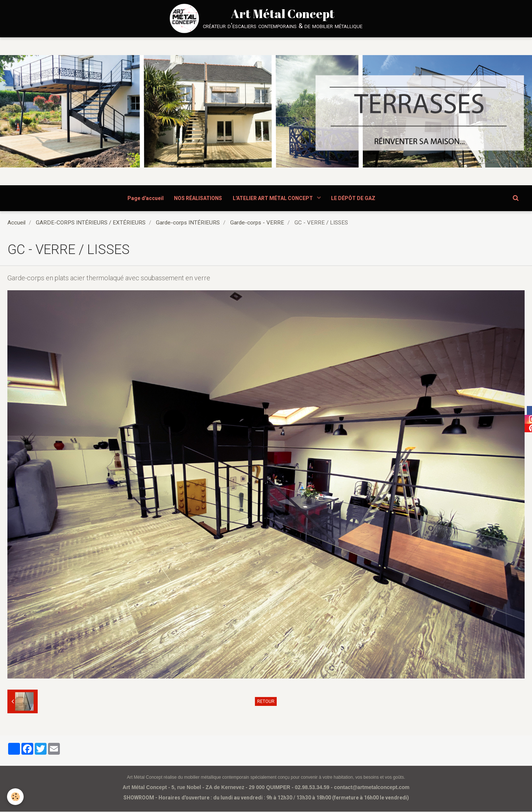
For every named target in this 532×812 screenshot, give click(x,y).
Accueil (16, 223)
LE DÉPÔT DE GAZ (354, 198)
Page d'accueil (145, 198)
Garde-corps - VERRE (257, 223)
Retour (266, 702)
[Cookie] (16, 797)
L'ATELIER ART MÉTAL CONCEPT (274, 198)
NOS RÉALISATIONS (198, 198)
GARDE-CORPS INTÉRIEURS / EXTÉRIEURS (91, 223)
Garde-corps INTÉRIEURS (188, 223)
